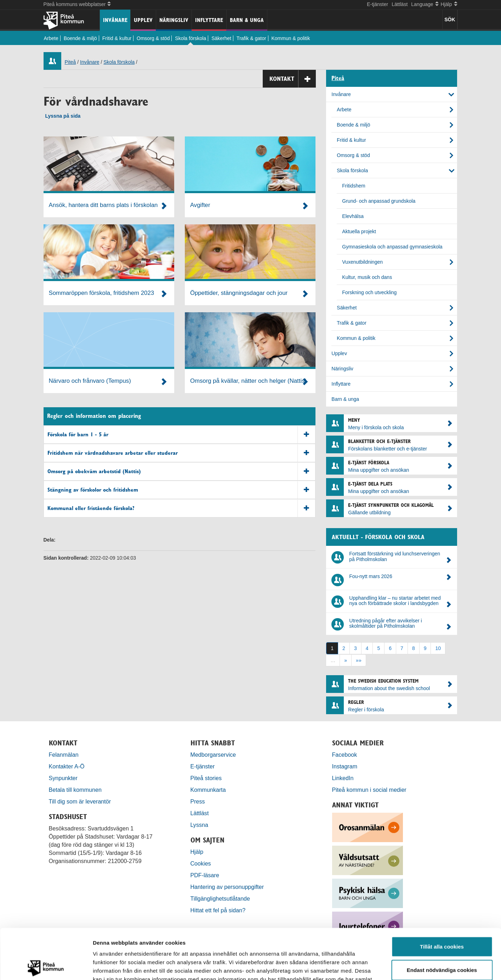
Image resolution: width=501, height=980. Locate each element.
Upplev (143, 20)
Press (198, 801)
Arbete (51, 38)
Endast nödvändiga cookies (442, 920)
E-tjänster (377, 4)
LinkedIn (343, 778)
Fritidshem (354, 186)
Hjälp (197, 852)
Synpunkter (63, 778)
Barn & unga (247, 20)
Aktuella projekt (359, 231)
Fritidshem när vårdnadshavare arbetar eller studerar (181, 453)
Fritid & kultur (117, 38)
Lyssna (199, 825)
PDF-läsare (205, 875)
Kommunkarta (208, 790)
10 (438, 648)
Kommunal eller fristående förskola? (181, 508)
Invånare (115, 20)
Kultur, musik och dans (367, 277)
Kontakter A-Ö (67, 766)
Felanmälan (64, 755)
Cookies (201, 863)
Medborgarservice (213, 755)
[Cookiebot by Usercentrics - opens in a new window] (46, 966)
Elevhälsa (353, 216)
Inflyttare (209, 20)
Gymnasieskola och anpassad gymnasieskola (392, 247)
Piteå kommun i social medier (369, 790)
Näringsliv (174, 20)
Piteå (70, 62)
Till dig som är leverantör (81, 801)
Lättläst (400, 4)
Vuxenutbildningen (362, 262)
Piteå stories (206, 778)
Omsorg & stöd (153, 38)
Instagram (345, 766)
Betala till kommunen (75, 790)
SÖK (450, 19)
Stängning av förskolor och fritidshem (181, 490)
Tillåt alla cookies (442, 896)
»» (359, 660)
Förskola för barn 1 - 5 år (181, 435)
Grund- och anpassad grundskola (379, 201)
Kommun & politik (291, 38)
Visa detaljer (385, 966)
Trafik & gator (251, 38)
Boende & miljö (80, 38)
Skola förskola (190, 38)
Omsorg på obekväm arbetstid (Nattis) (181, 472)
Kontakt (293, 79)
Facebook (345, 755)
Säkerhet (221, 38)
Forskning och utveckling (369, 292)
